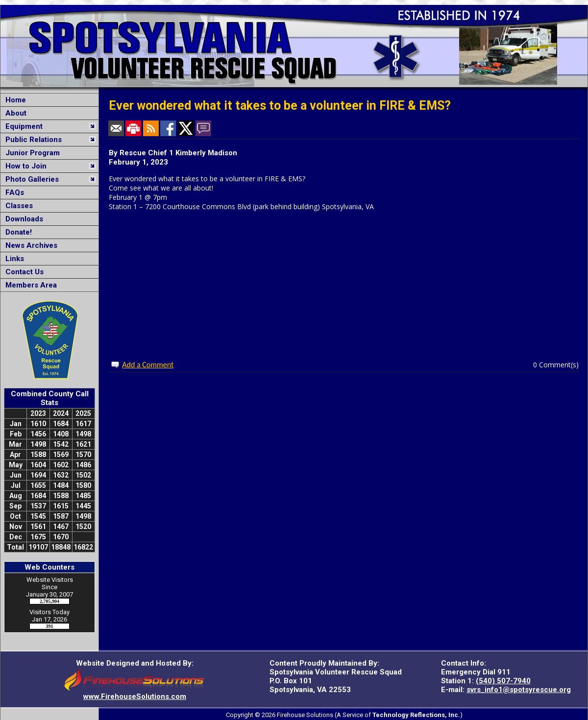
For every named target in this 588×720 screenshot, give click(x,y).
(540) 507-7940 (503, 681)
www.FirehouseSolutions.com (135, 696)
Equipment (22, 126)
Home (14, 100)
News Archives (29, 245)
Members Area (29, 285)
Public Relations (32, 140)
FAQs (13, 192)
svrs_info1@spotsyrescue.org (519, 690)
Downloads (22, 219)
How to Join (24, 166)
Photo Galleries (30, 179)
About (14, 113)
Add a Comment (148, 365)
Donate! (17, 232)
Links (13, 259)
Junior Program (31, 153)
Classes (17, 206)
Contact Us (23, 272)
